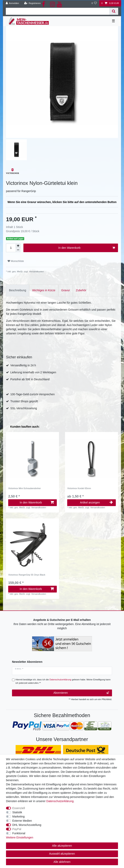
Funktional (19, 833)
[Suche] (114, 11)
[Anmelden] (12, 3)
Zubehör (81, 290)
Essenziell (19, 808)
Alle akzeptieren (62, 846)
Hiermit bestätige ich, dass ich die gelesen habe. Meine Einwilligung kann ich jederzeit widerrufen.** (63, 681)
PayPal (17, 829)
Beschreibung (18, 290)
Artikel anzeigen (96, 502)
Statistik (17, 812)
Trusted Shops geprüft (24, 401)
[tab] (18, 290)
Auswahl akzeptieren (62, 854)
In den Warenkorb (87, 248)
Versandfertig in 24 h (23, 365)
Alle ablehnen (62, 862)
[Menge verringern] (18, 250)
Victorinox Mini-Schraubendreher (24, 488)
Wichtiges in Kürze (44, 290)
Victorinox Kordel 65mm (79, 488)
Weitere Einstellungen (20, 837)
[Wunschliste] (94, 3)
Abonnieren (81, 693)
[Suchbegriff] (57, 11)
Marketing (18, 816)
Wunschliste (16, 261)
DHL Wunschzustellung (27, 825)
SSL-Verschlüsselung (23, 408)
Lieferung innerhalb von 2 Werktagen (33, 372)
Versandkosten (36, 271)
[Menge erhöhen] (18, 246)
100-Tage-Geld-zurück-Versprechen (32, 394)
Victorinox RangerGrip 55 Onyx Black (27, 575)
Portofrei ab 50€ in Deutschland (30, 379)
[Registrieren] (32, 3)
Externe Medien (22, 821)
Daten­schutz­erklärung (60, 801)
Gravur (66, 290)
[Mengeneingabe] (11, 248)
